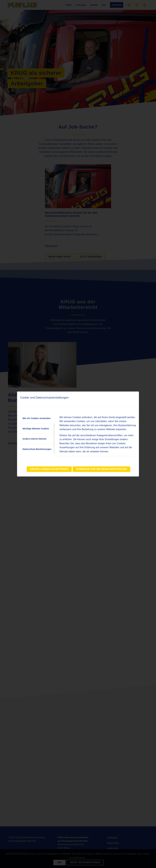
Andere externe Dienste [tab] (34, 439)
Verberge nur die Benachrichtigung (101, 469)
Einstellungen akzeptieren (49, 469)
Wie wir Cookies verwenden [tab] (37, 418)
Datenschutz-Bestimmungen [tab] (37, 449)
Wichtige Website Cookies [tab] (36, 429)
